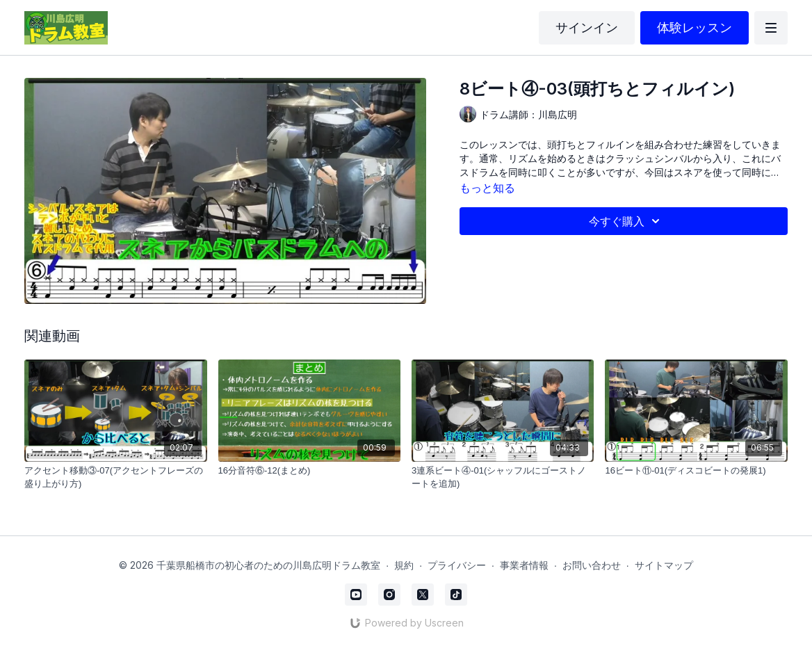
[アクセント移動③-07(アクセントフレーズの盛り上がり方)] (115, 477)
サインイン (587, 27)
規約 (404, 565)
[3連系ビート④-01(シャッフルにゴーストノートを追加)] (503, 477)
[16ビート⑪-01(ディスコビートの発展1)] (696, 471)
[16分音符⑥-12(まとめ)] (309, 471)
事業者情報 (524, 565)
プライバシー (457, 565)
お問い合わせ (592, 565)
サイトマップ (664, 565)
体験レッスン (695, 27)
